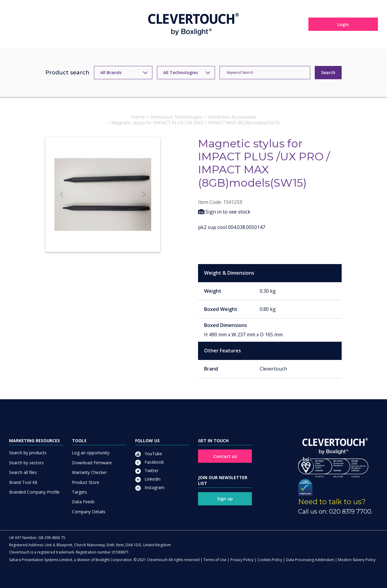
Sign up (225, 499)
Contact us (225, 456)
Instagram (150, 487)
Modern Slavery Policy (357, 560)
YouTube (149, 454)
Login (343, 24)
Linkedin (148, 479)
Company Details (89, 512)
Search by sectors (26, 463)
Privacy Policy (242, 560)
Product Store (86, 482)
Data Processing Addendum (310, 560)
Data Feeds (83, 502)
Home (138, 117)
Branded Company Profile (34, 492)
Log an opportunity (91, 453)
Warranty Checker (89, 472)
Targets (80, 492)
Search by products (28, 453)
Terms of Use (215, 560)
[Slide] (103, 236)
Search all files (23, 472)
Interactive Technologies (176, 117)
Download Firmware (92, 463)
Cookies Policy (270, 560)
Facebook (150, 462)
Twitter (147, 470)
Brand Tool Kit (23, 482)
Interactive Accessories (232, 117)
